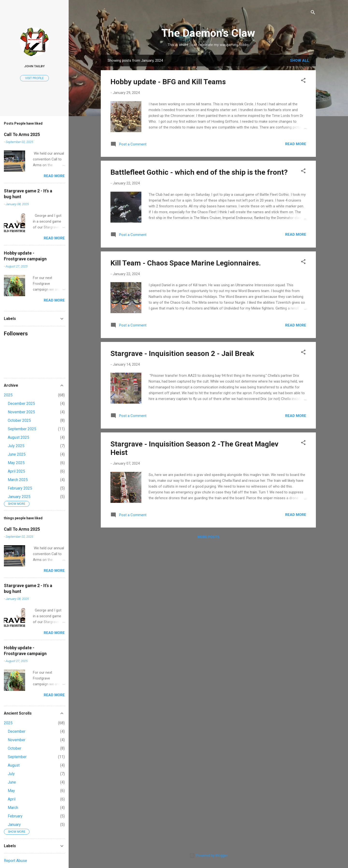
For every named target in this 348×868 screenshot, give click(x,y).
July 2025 (16, 446)
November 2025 (21, 412)
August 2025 (18, 437)
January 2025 (19, 497)
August (14, 765)
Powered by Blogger (208, 855)
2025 (8, 395)
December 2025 (21, 404)
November (17, 740)
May (11, 791)
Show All (300, 60)
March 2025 (18, 480)
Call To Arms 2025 (22, 134)
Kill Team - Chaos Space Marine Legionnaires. (186, 263)
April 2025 (16, 471)
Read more (296, 144)
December (17, 731)
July (11, 774)
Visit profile (34, 78)
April (12, 799)
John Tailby (34, 66)
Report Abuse (15, 861)
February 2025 (20, 488)
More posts (208, 537)
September (17, 757)
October (14, 748)
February (15, 816)
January (14, 825)
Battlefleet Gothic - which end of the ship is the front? (199, 172)
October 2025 (19, 420)
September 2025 (22, 429)
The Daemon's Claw (208, 33)
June (12, 782)
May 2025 (16, 463)
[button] (303, 81)
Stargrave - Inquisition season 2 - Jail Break (182, 353)
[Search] (313, 13)
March (13, 808)
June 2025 (17, 454)
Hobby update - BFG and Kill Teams (168, 82)
